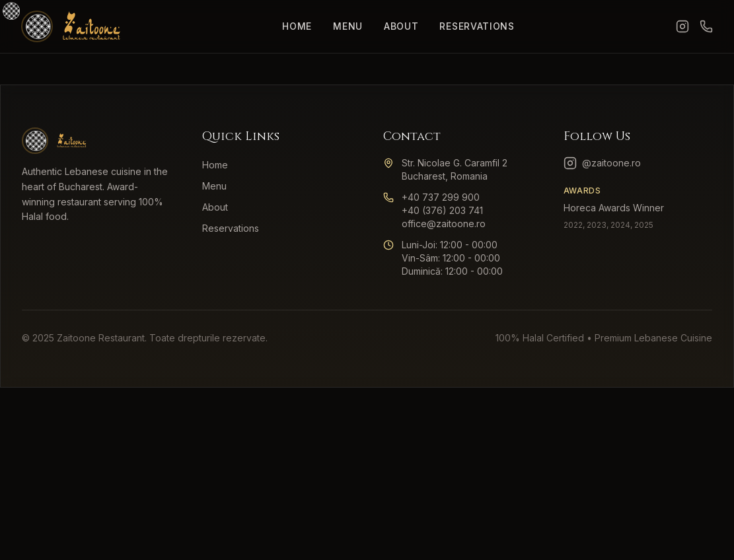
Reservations (477, 26)
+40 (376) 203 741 (442, 210)
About (401, 26)
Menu (348, 26)
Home (297, 26)
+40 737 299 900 (441, 197)
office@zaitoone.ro (444, 224)
